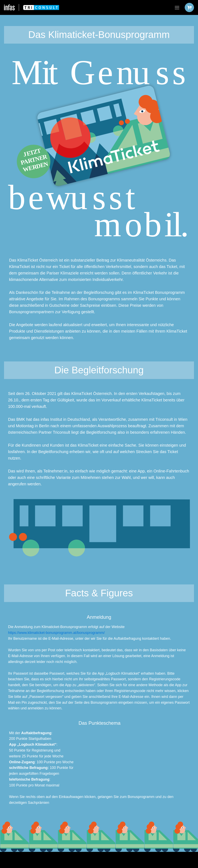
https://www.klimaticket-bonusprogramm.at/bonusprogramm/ (56, 633)
